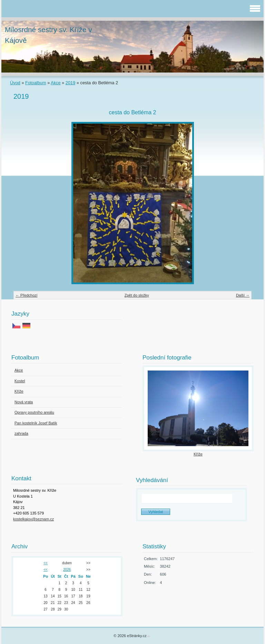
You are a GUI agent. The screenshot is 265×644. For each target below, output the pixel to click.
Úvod (15, 83)
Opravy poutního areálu (34, 412)
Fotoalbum (36, 83)
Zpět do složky (137, 295)
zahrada (21, 433)
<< (46, 563)
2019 (70, 83)
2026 (67, 570)
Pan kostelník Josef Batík (36, 423)
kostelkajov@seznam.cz (33, 519)
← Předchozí (27, 295)
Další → (243, 295)
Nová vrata (24, 402)
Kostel (20, 381)
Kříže (19, 391)
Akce (56, 83)
